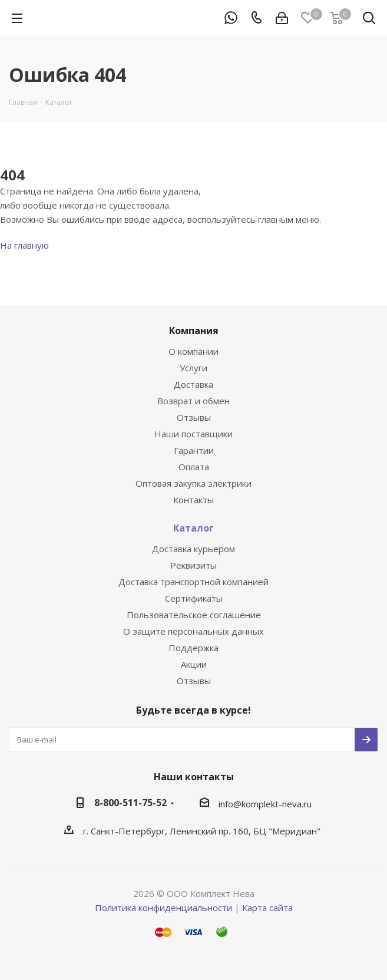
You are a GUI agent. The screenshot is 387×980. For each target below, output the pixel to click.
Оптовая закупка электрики (193, 483)
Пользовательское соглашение (194, 615)
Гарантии (194, 450)
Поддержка (193, 648)
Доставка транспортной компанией (193, 582)
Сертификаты (194, 598)
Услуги (193, 368)
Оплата (194, 467)
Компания (194, 331)
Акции (194, 664)
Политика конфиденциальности (163, 908)
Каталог (193, 528)
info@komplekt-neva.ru (265, 804)
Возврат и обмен (193, 401)
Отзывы (194, 417)
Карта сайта (267, 908)
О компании (193, 351)
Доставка (193, 384)
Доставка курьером (193, 549)
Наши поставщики (193, 434)
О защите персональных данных (193, 631)
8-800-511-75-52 (130, 803)
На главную (24, 245)
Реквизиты (193, 565)
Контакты (193, 500)
